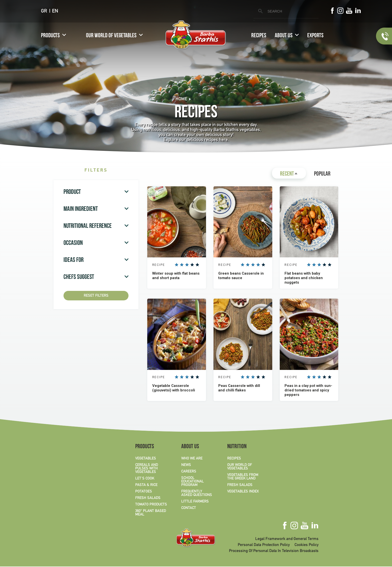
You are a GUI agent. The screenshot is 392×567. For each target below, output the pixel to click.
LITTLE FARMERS (195, 502)
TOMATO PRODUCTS (151, 505)
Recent (293, 175)
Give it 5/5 (197, 265)
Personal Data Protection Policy (264, 545)
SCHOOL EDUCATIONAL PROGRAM (192, 482)
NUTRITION (237, 447)
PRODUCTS (50, 36)
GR (44, 11)
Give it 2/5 (182, 265)
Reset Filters (96, 296)
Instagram (340, 11)
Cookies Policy (306, 545)
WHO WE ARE (192, 459)
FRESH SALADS (148, 498)
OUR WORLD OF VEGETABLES (111, 36)
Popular (322, 174)
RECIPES (259, 36)
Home (181, 99)
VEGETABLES (146, 459)
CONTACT (189, 508)
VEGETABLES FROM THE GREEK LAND (243, 477)
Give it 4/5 (192, 265)
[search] (285, 11)
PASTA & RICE (146, 485)
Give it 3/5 (187, 265)
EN (55, 11)
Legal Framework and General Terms (287, 539)
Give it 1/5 (177, 265)
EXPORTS (315, 36)
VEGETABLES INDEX (243, 492)
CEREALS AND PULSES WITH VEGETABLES (147, 469)
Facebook (332, 11)
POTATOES (144, 492)
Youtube (349, 11)
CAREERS (189, 472)
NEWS (186, 465)
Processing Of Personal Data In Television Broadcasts (274, 551)
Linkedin (358, 11)
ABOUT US (284, 36)
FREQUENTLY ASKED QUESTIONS (197, 494)
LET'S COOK (145, 479)
